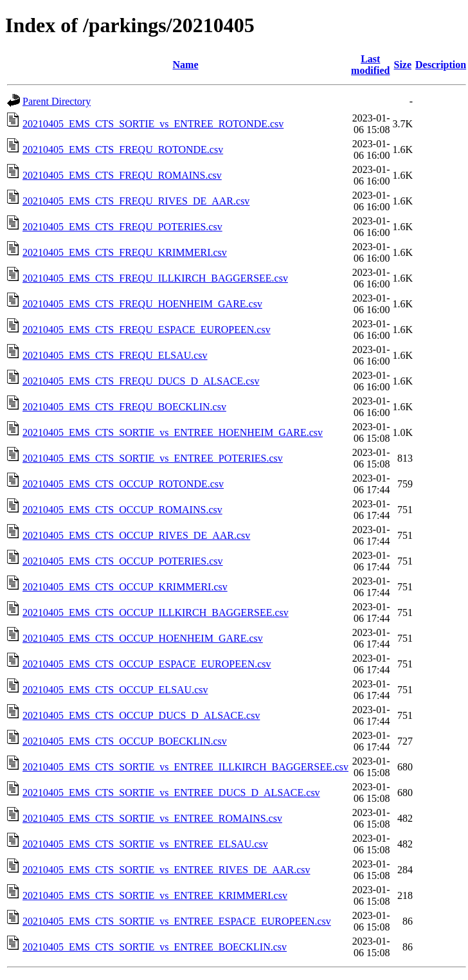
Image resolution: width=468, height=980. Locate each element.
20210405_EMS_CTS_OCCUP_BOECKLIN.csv (125, 741)
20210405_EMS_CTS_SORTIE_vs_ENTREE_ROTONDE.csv (153, 124)
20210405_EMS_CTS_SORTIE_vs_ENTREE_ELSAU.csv (145, 844)
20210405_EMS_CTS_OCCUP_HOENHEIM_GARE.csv (143, 638)
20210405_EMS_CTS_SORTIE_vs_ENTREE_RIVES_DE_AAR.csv (166, 870)
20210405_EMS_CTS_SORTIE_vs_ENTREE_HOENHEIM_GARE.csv (173, 432)
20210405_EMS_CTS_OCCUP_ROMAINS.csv (122, 510)
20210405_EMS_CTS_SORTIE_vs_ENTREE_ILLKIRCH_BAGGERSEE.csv (185, 767)
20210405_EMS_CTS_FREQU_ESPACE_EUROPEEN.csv (147, 330)
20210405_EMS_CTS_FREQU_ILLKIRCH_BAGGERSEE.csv (155, 278)
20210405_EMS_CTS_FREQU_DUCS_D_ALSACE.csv (141, 381)
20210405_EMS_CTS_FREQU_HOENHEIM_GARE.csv (142, 304)
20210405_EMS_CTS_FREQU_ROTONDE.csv (123, 150)
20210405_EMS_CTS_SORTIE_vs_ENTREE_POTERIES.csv (153, 458)
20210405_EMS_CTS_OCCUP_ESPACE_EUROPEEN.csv (147, 664)
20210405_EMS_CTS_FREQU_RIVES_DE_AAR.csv (136, 201)
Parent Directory (57, 101)
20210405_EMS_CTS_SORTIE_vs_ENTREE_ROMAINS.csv (152, 818)
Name (186, 65)
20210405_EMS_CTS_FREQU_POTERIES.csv (122, 227)
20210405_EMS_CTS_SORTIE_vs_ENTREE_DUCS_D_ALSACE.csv (171, 793)
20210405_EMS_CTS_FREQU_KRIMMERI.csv (125, 252)
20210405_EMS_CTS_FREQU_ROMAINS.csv (122, 175)
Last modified (370, 65)
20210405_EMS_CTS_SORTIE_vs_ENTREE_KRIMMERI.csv (155, 895)
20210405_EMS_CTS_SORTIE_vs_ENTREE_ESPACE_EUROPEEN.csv (177, 921)
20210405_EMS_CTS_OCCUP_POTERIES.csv (123, 561)
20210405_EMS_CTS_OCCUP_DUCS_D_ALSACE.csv (141, 715)
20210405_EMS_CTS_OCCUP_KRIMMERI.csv (125, 587)
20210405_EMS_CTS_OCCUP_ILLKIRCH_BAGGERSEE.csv (156, 612)
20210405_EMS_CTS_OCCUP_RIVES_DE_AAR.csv (136, 535)
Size (403, 65)
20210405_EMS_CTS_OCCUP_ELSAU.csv (115, 690)
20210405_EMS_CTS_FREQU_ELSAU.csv (115, 355)
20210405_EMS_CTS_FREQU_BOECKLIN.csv (124, 407)
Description (441, 65)
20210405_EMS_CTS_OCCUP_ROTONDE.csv (123, 484)
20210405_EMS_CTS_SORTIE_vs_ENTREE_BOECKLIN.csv (155, 947)
